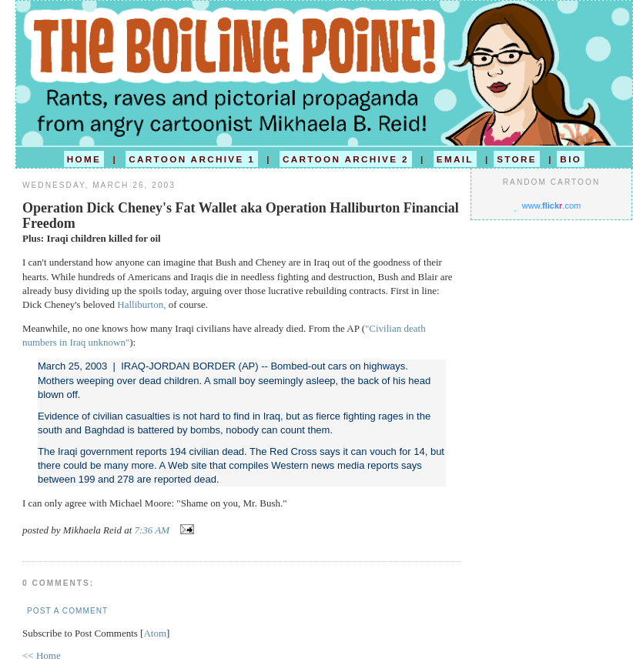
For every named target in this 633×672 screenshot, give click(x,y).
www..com (551, 206)
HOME (84, 159)
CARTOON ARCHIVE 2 (346, 159)
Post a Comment (67, 611)
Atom (155, 633)
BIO (571, 159)
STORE (517, 159)
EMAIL (455, 159)
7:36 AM (154, 530)
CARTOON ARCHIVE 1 (192, 159)
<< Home (42, 655)
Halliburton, (141, 304)
